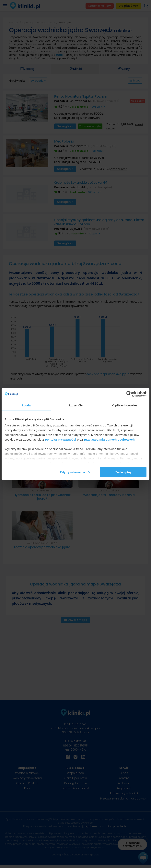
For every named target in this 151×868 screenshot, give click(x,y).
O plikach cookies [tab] (125, 405)
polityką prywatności (61, 439)
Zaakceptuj (123, 472)
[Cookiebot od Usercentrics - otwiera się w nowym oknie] (129, 394)
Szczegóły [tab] (75, 405)
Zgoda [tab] (26, 405)
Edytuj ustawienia (75, 472)
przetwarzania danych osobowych (110, 439)
